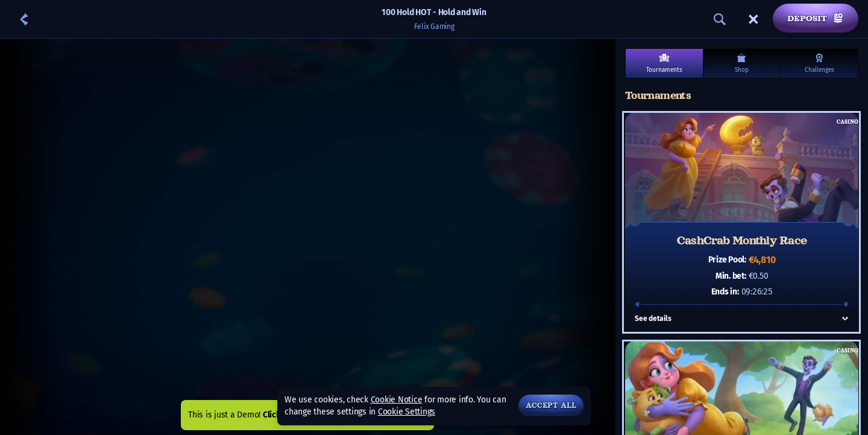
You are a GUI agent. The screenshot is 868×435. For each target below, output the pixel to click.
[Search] (720, 19)
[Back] (24, 19)
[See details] (845, 319)
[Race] (753, 19)
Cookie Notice (397, 400)
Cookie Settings (407, 412)
